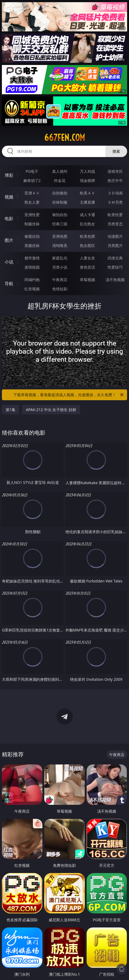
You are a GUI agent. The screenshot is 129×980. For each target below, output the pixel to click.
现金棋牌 (87, 180)
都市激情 (32, 258)
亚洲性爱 (32, 215)
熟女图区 (87, 245)
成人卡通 (87, 215)
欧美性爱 (115, 215)
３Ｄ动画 (115, 193)
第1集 (11, 410)
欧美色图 (87, 236)
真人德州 (60, 171)
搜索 (116, 151)
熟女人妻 (32, 202)
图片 (9, 240)
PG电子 (32, 171)
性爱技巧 (115, 267)
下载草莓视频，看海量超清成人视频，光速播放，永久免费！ (69, 395)
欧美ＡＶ (87, 193)
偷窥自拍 (32, 236)
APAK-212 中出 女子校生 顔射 (51, 410)
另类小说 (60, 267)
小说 (9, 262)
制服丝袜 (32, 224)
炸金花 (60, 180)
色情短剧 (60, 289)
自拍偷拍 (60, 193)
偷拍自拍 (60, 215)
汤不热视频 (115, 280)
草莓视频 (87, 280)
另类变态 (115, 224)
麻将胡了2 (32, 180)
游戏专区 (115, 171)
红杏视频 (32, 289)
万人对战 (87, 171)
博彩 (9, 175)
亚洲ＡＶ (32, 193)
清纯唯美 (60, 245)
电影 (9, 219)
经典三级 (60, 224)
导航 (9, 284)
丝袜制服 (60, 202)
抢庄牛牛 (115, 180)
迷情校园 (32, 267)
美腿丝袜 (32, 245)
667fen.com (65, 138)
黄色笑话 (87, 267)
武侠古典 (115, 258)
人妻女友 (87, 258)
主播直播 (87, 202)
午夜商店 (60, 280)
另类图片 (115, 245)
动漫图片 (115, 236)
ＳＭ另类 (115, 202)
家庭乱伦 (60, 258)
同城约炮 (32, 280)
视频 (9, 197)
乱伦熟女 (87, 224)
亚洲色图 (60, 236)
